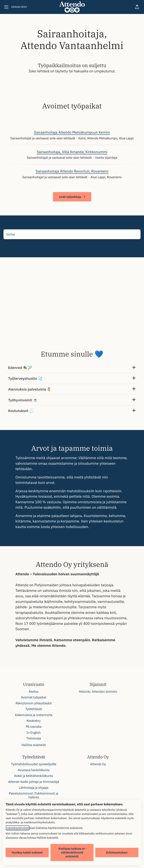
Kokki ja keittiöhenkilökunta (34, 776)
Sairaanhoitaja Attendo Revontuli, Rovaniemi (72, 171)
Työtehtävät (34, 709)
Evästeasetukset (117, 852)
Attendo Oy (98, 764)
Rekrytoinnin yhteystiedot (34, 703)
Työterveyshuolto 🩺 (72, 378)
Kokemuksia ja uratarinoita (34, 715)
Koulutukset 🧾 (72, 411)
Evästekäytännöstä (17, 828)
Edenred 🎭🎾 (72, 368)
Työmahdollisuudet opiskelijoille (34, 764)
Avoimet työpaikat (34, 697)
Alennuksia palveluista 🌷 (72, 389)
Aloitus (34, 692)
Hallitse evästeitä (34, 745)
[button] (137, 7)
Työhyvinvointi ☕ (72, 400)
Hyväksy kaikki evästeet (27, 852)
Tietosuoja (34, 738)
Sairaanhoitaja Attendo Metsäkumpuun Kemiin (72, 132)
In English (34, 733)
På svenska (34, 727)
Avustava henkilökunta (34, 770)
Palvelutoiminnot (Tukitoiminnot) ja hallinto (34, 795)
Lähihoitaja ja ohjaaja (34, 788)
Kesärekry (34, 721)
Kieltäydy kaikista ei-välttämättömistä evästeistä (72, 852)
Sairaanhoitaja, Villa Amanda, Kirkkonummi (72, 152)
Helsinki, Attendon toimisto (98, 692)
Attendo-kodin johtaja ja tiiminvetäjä (34, 782)
